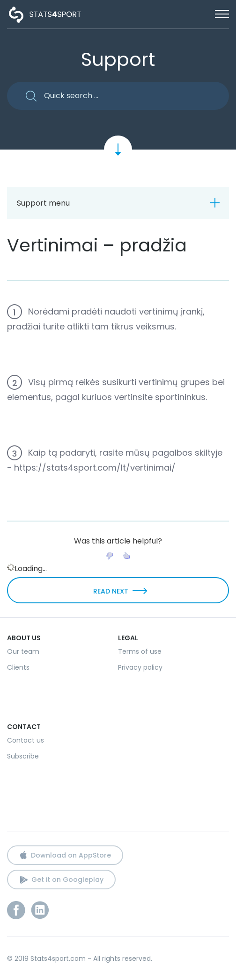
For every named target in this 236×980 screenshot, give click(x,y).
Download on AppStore (71, 855)
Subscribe (23, 756)
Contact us (26, 740)
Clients (18, 667)
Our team (23, 651)
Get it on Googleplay (67, 880)
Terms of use (140, 651)
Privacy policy (140, 667)
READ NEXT (111, 591)
